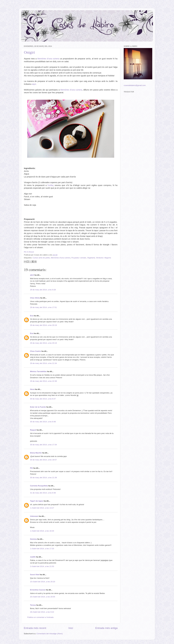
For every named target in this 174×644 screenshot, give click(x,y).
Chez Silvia (35, 298)
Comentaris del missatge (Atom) (50, 634)
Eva (32, 316)
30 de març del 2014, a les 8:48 (43, 422)
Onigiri (29, 52)
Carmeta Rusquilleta (39, 486)
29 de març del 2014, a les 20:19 (43, 325)
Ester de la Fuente (38, 407)
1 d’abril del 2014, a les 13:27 (42, 508)
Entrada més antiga (106, 628)
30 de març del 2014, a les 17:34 (43, 445)
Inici (71, 628)
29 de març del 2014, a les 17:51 (43, 307)
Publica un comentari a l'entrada (40, 617)
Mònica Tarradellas (38, 371)
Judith (33, 557)
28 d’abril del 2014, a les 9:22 (42, 612)
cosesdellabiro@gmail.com (135, 85)
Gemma (33, 539)
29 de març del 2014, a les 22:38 (43, 381)
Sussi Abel (35, 575)
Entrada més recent (35, 628)
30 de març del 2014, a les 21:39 (43, 478)
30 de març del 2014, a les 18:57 (43, 460)
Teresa (33, 605)
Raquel (33, 430)
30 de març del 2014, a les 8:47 (43, 399)
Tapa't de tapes (37, 501)
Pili (31, 468)
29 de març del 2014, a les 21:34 (43, 363)
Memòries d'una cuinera (71, 90)
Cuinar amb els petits (41, 258)
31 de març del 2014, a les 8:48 (43, 493)
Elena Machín (36, 453)
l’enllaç (51, 185)
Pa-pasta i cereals (79, 258)
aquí (34, 84)
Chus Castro (35, 351)
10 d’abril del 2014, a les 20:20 (43, 582)
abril (32, 275)
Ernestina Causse (38, 590)
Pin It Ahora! (29, 252)
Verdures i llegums (103, 258)
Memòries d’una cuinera (48, 59)
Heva (32, 389)
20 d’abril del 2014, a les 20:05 (43, 597)
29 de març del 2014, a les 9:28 (43, 290)
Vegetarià (91, 258)
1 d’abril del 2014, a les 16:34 (42, 531)
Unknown (34, 516)
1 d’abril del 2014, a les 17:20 (42, 549)
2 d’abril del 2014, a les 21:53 (42, 566)
